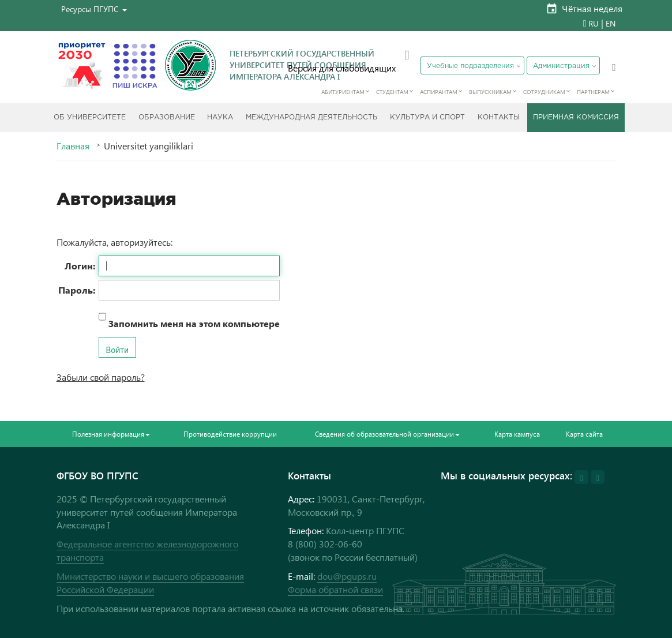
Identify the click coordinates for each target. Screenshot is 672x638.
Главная (73, 146)
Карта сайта (584, 434)
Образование (167, 117)
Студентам (392, 92)
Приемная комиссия (576, 117)
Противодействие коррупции (230, 434)
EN (611, 23)
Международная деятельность (311, 117)
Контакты (499, 117)
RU (594, 23)
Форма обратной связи (335, 589)
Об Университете (90, 117)
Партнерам (593, 92)
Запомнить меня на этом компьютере (193, 323)
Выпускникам (490, 92)
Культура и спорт (427, 117)
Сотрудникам (544, 92)
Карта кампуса (517, 434)
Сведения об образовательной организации (387, 434)
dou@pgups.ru (347, 576)
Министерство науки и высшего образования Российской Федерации (150, 583)
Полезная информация (111, 434)
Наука (220, 117)
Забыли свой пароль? (101, 377)
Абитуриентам (343, 92)
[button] (94, 9)
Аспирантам (439, 92)
